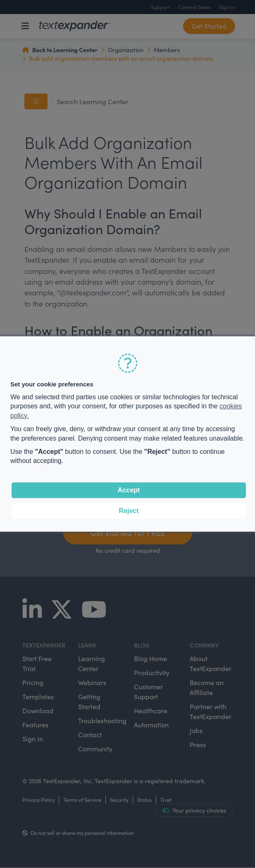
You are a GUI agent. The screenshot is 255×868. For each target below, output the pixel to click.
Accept (129, 490)
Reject (129, 511)
